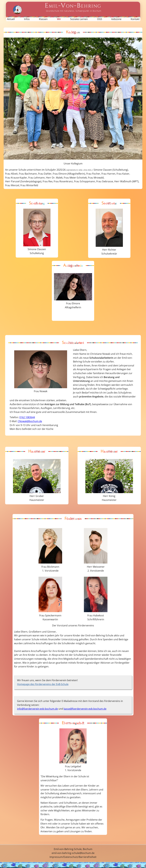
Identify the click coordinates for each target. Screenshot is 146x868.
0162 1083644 (27, 417)
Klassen (43, 19)
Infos (27, 19)
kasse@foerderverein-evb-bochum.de (85, 709)
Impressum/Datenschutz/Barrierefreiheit (73, 857)
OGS (100, 19)
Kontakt (135, 19)
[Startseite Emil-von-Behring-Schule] (73, 7)
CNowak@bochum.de (30, 421)
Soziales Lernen (79, 19)
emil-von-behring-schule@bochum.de (73, 853)
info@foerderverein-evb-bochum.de (37, 709)
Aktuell (11, 19)
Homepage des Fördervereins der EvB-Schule (43, 684)
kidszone (116, 19)
